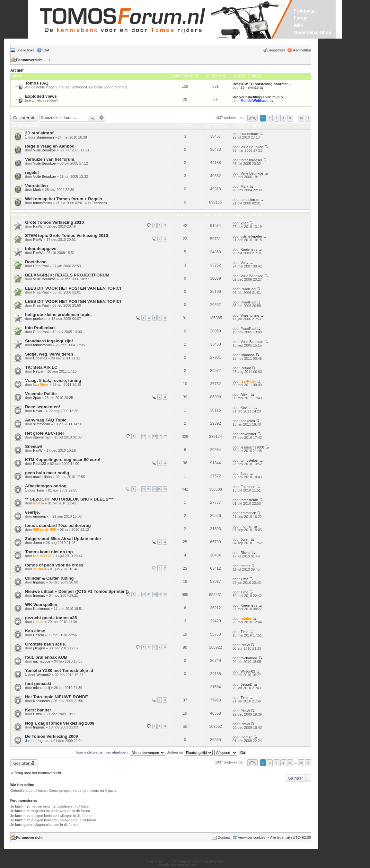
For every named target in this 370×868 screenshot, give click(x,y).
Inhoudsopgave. (41, 249)
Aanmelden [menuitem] (302, 50)
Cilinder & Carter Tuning (49, 578)
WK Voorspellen (41, 605)
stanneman (45, 137)
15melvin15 (250, 87)
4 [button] (283, 118)
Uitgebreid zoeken (102, 118)
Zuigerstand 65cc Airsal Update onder (63, 539)
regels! (32, 172)
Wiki (299, 25)
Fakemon (248, 487)
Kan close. (36, 631)
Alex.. (245, 394)
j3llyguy (39, 648)
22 (160, 489)
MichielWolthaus (255, 101)
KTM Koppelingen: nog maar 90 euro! (63, 460)
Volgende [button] (308, 118)
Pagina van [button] (252, 118)
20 (149, 489)
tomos (245, 566)
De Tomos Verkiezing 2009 (52, 736)
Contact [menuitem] (224, 837)
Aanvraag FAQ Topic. (46, 420)
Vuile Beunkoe (44, 150)
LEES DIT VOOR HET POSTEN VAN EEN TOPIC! (73, 288)
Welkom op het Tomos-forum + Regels (63, 199)
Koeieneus (249, 249)
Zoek (92, 118)
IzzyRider (41, 384)
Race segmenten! (43, 407)
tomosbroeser (251, 160)
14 (149, 436)
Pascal (38, 635)
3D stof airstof (39, 133)
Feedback (99, 203)
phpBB (168, 861)
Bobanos (40, 358)
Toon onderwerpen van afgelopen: (120, 752)
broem (39, 503)
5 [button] (290, 118)
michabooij (42, 661)
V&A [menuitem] (46, 50)
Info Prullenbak (40, 328)
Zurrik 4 (40, 569)
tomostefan (249, 460)
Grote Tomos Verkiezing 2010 (54, 222)
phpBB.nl (204, 865)
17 (165, 436)
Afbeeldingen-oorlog (46, 486)
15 (154, 436)
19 (144, 489)
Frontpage (305, 11)
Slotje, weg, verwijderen (49, 354)
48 (154, 594)
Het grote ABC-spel (44, 433)
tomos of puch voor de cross (54, 565)
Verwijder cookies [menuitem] (252, 837)
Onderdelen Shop (313, 32)
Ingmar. (247, 526)
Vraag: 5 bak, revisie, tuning (53, 380)
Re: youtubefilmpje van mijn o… (259, 97)
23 (165, 489)
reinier (39, 622)
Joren (38, 543)
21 (154, 489)
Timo (40, 490)
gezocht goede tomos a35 (51, 618)
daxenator (248, 434)
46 (144, 594)
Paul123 (40, 464)
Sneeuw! (34, 446)
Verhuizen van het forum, (50, 159)
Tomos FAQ (37, 83)
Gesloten (22, 118)
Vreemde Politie (41, 394)
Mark (37, 190)
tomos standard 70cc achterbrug (58, 525)
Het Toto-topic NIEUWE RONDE (57, 697)
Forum (301, 18)
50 (165, 594)
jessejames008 (252, 447)
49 (160, 594)
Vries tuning (250, 315)
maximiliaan (42, 477)
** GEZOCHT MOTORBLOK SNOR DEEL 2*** (69, 499)
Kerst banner (38, 710)
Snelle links (25, 50)
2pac (244, 223)
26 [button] (301, 118)
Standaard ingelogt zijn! (49, 341)
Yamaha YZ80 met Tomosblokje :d (59, 670)
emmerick (41, 516)
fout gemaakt (38, 684)
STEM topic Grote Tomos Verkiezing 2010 (66, 235)
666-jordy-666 (44, 529)
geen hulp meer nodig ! (48, 473)
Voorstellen (36, 186)
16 (160, 436)
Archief (17, 70)
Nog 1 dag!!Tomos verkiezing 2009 (60, 723)
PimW (38, 226)
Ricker (246, 553)
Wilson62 (44, 675)
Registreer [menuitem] (277, 50)
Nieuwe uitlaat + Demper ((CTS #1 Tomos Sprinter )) (77, 591)
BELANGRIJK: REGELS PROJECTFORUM (67, 275)
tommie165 (42, 556)
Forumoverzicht (29, 60)
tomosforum (42, 203)
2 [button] (270, 118)
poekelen (40, 319)
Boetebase (36, 262)
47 (149, 594)
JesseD (247, 684)
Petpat (38, 371)
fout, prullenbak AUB (46, 657)
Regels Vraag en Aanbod (50, 146)
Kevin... (39, 411)
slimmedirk (42, 424)
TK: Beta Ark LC (41, 367)
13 (144, 436)
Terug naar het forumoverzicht (38, 773)
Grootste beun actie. (46, 644)
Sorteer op (190, 752)
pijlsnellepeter (251, 236)
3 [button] (277, 118)
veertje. (32, 512)
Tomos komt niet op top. (49, 552)
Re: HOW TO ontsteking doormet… (262, 84)
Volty (244, 263)
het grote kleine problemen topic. (58, 315)
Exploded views (41, 96)
